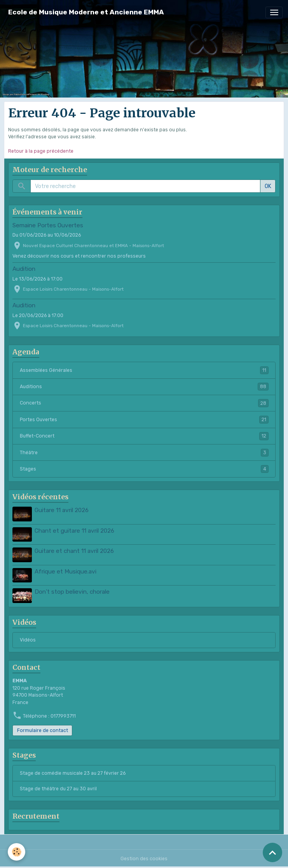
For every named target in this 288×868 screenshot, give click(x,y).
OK (268, 186)
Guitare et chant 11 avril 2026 (74, 551)
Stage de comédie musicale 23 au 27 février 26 (73, 773)
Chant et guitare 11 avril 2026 (74, 531)
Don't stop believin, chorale (72, 592)
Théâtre (144, 453)
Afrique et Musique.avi (65, 572)
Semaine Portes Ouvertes (48, 225)
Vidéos (28, 640)
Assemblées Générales (144, 370)
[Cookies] (17, 852)
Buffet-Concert (144, 436)
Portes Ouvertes (144, 420)
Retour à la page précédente (41, 151)
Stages (144, 469)
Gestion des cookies (144, 859)
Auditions (144, 387)
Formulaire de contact (43, 730)
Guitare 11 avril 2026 (62, 510)
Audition (24, 269)
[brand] (86, 12)
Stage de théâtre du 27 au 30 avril (58, 789)
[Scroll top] (272, 852)
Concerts (144, 403)
